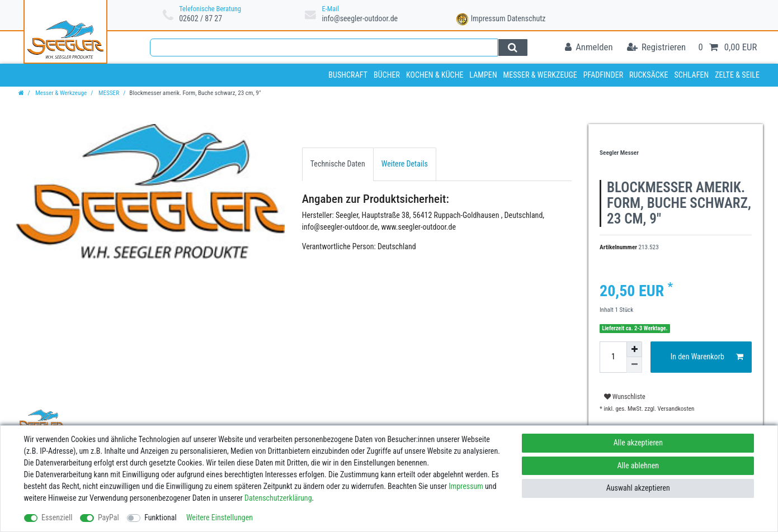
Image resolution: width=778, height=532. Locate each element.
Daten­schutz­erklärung (278, 498)
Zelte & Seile (737, 75)
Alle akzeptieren (638, 443)
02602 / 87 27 (201, 18)
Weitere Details (405, 164)
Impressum (488, 18)
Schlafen (691, 75)
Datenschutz (527, 18)
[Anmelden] (589, 48)
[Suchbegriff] (324, 47)
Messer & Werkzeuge (540, 75)
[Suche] (513, 47)
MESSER (108, 93)
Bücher (387, 75)
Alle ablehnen (638, 465)
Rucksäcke (649, 75)
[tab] (338, 164)
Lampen (483, 75)
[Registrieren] (656, 48)
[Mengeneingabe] (613, 357)
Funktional (161, 517)
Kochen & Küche (435, 75)
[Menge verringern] (634, 365)
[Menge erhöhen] (634, 349)
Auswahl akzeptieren (638, 488)
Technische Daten (338, 164)
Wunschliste (625, 397)
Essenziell (57, 517)
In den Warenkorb (707, 357)
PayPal (109, 517)
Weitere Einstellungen (220, 517)
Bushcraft (348, 75)
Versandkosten (675, 409)
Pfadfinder (603, 75)
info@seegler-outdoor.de (360, 18)
